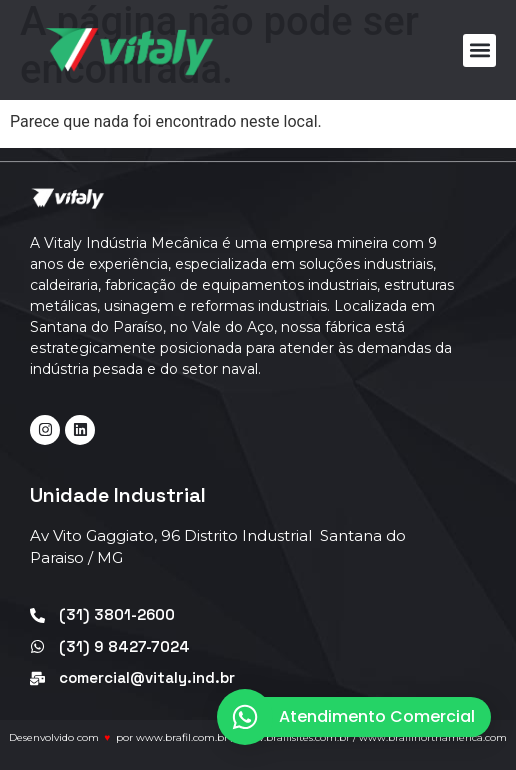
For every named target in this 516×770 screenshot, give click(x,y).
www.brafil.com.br (182, 737)
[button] (479, 50)
